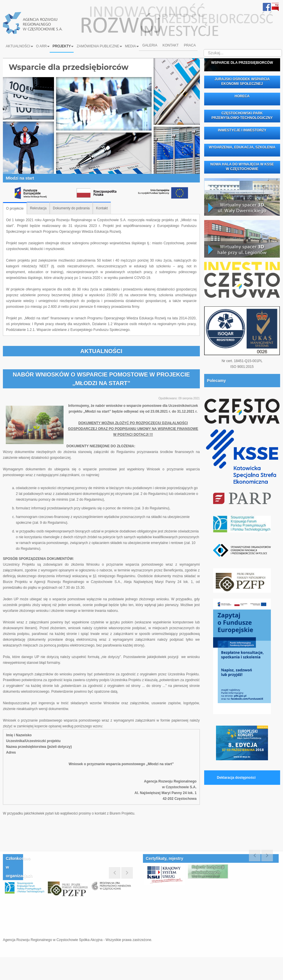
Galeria (149, 46)
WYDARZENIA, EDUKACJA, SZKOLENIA (242, 147)
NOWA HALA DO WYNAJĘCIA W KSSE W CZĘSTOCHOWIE (242, 167)
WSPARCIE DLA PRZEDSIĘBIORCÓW (242, 63)
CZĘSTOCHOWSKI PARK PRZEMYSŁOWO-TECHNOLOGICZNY (242, 115)
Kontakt (171, 46)
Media (132, 46)
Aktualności (19, 46)
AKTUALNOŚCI (101, 351)
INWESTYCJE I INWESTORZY (242, 130)
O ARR (43, 46)
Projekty (63, 46)
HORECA (242, 96)
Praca (190, 46)
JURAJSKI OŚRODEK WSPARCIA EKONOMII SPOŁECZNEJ (242, 81)
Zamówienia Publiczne (99, 46)
